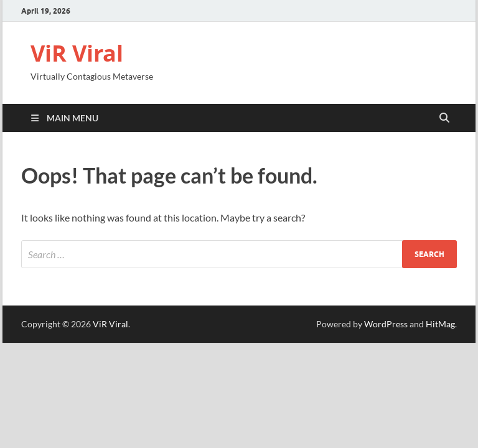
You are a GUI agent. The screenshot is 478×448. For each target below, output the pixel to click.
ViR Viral (77, 53)
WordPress (386, 324)
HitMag (440, 324)
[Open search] (444, 118)
